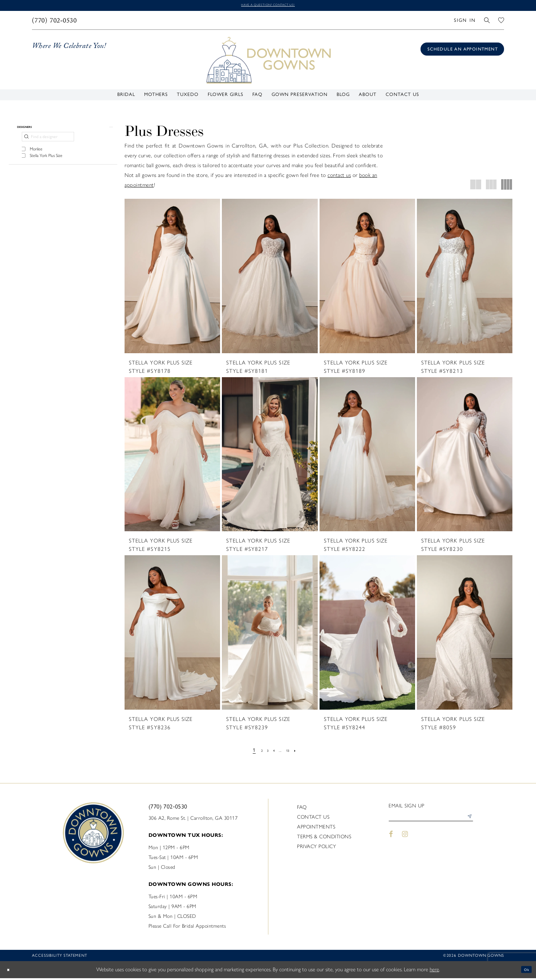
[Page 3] (264, 752)
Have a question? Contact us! (268, 6)
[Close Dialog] (11, 971)
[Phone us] (55, 22)
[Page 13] (293, 752)
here (434, 971)
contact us (339, 177)
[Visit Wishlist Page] (501, 22)
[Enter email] (431, 821)
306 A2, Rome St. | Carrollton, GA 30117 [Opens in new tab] (193, 820)
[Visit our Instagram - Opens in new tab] (405, 840)
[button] (465, 22)
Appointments (316, 829)
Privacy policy (316, 848)
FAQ (302, 809)
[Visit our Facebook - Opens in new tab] (391, 840)
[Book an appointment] (462, 51)
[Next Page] (304, 752)
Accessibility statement (60, 957)
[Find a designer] (48, 144)
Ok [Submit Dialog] (524, 971)
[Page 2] (255, 752)
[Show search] (487, 22)
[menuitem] (55, 22)
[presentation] (172, 278)
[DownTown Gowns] (268, 62)
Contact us (313, 819)
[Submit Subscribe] (467, 821)
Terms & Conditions (324, 838)
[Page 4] (273, 752)
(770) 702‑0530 (168, 808)
